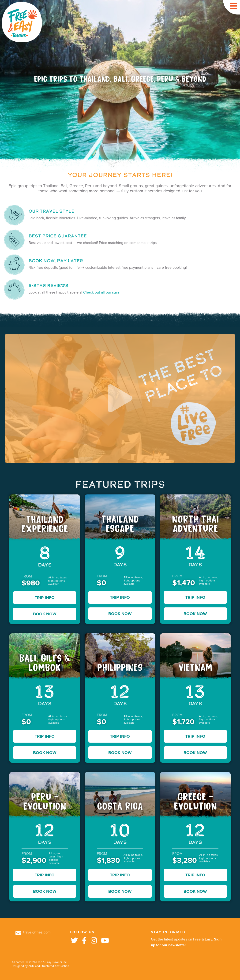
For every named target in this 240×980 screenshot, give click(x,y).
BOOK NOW (45, 614)
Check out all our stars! (102, 292)
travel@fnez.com (33, 932)
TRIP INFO (45, 598)
